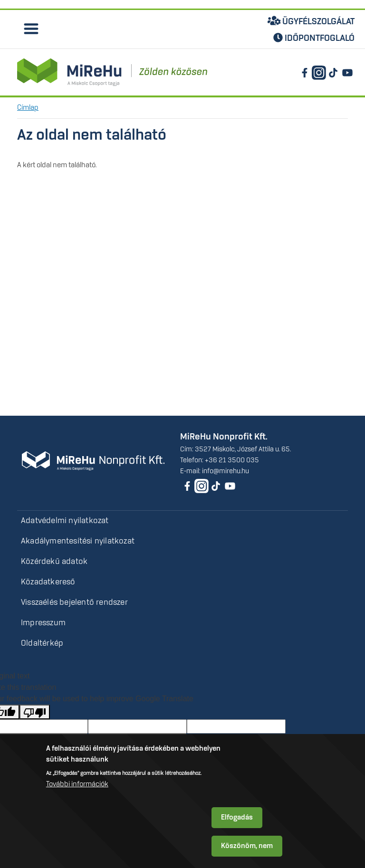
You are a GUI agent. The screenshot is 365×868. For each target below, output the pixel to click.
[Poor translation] (35, 712)
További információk (77, 784)
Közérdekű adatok (54, 562)
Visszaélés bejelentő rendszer (74, 602)
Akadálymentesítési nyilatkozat (78, 541)
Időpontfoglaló (314, 38)
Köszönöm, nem (247, 846)
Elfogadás (237, 818)
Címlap (28, 108)
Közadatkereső (48, 582)
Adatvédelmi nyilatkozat (65, 521)
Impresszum (43, 623)
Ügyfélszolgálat (311, 21)
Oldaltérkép (42, 643)
